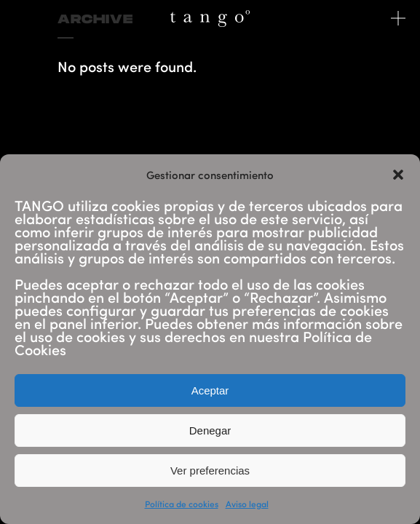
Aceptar (210, 390)
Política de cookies (182, 504)
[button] (398, 175)
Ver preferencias (210, 471)
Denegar (210, 430)
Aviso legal (247, 504)
